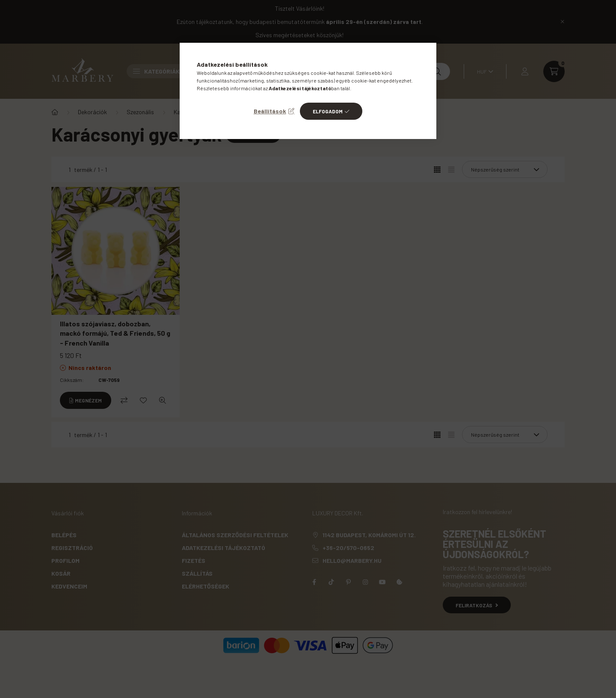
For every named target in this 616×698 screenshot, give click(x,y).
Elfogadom (328, 111)
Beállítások (270, 111)
